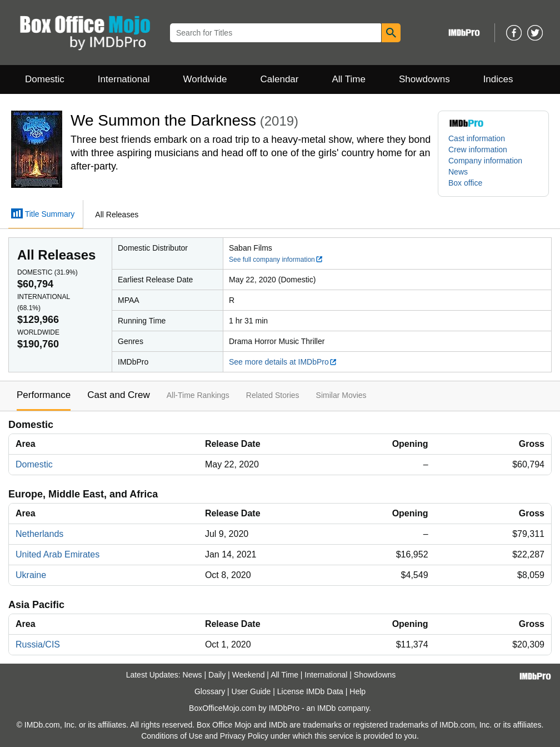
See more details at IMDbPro (283, 362)
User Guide (251, 691)
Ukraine (31, 575)
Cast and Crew (118, 395)
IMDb (326, 708)
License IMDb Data (310, 691)
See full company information (276, 260)
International (124, 79)
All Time (349, 79)
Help (357, 691)
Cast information (477, 138)
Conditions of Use (172, 736)
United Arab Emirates (57, 554)
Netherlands (39, 534)
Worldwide (205, 79)
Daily (217, 675)
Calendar (280, 79)
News (458, 172)
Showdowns (424, 79)
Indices (498, 79)
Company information (485, 161)
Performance (44, 395)
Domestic (45, 79)
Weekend (249, 675)
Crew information (478, 150)
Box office (465, 183)
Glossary (210, 691)
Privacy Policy (244, 736)
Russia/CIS (38, 644)
